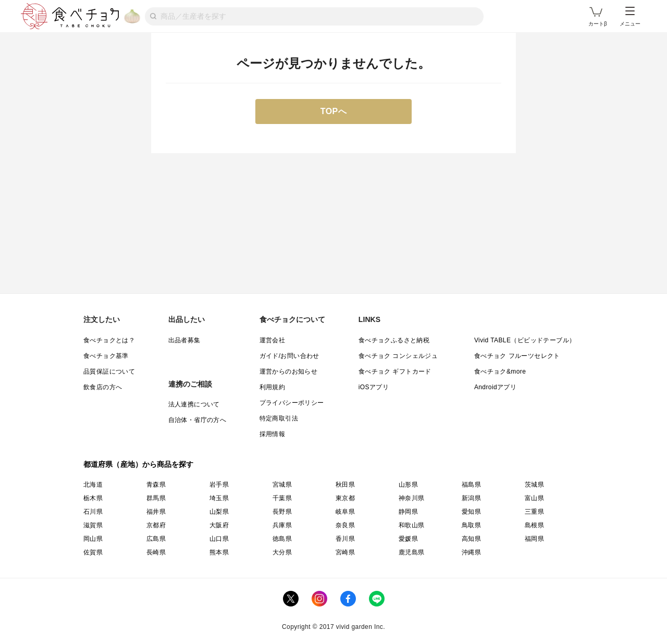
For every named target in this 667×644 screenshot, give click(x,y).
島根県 (534, 525)
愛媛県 (408, 539)
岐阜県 (345, 512)
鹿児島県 (412, 552)
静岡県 (408, 512)
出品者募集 (184, 340)
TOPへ (334, 111)
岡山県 (93, 539)
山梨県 (219, 512)
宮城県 (282, 485)
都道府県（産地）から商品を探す (139, 464)
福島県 (471, 485)
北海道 (93, 485)
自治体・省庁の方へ (197, 420)
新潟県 (471, 498)
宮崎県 (345, 552)
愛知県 (471, 512)
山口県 (219, 539)
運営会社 (273, 340)
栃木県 (93, 498)
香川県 (345, 539)
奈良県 (345, 525)
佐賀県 (93, 552)
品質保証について (109, 371)
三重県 (534, 512)
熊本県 (219, 552)
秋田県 (345, 485)
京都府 (156, 525)
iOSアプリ (374, 387)
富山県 (534, 498)
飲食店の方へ (103, 387)
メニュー (630, 17)
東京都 (345, 498)
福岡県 (534, 539)
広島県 (156, 539)
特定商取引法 (279, 418)
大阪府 (219, 525)
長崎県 (156, 552)
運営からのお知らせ (289, 371)
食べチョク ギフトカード (395, 371)
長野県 (282, 512)
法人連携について (194, 404)
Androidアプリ (495, 387)
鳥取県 (471, 525)
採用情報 (273, 434)
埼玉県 (219, 498)
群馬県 (156, 498)
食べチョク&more (500, 371)
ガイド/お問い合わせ (289, 356)
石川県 (93, 512)
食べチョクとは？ (109, 340)
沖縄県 (471, 552)
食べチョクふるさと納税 (394, 340)
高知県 (471, 539)
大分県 (282, 552)
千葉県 (282, 498)
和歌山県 (412, 525)
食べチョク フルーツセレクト (517, 356)
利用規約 (273, 387)
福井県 (156, 512)
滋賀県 (93, 525)
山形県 (408, 485)
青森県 (156, 485)
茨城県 (534, 485)
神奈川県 (412, 498)
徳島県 (282, 539)
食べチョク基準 (106, 356)
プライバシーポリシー (292, 403)
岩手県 (219, 485)
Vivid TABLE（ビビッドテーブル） (525, 340)
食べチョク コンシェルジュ (398, 356)
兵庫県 (282, 525)
